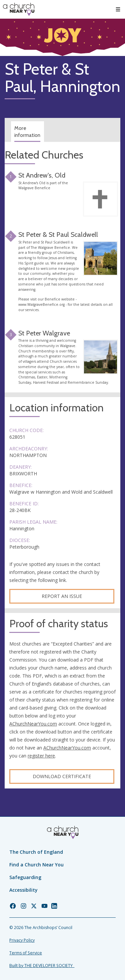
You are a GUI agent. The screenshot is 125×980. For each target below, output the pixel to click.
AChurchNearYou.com (33, 724)
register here (41, 756)
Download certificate (62, 776)
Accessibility (23, 890)
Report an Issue (62, 596)
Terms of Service (26, 953)
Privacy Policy (22, 940)
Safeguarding (25, 877)
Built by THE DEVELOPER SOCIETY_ (42, 966)
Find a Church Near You (36, 865)
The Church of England (36, 852)
